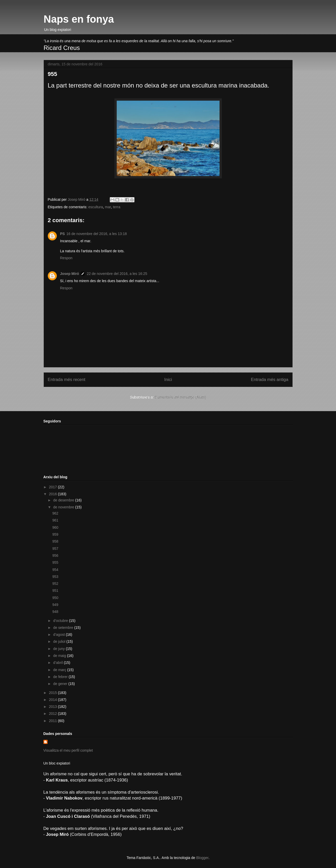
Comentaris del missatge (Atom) (180, 397)
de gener (61, 684)
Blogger (202, 858)
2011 (53, 721)
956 (55, 555)
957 (55, 549)
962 (55, 513)
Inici (168, 380)
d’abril (58, 663)
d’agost (60, 635)
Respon (66, 258)
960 (55, 527)
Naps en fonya (79, 19)
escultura (96, 207)
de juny (60, 649)
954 (55, 570)
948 (55, 612)
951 (55, 591)
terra (117, 207)
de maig (60, 656)
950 (55, 598)
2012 (53, 714)
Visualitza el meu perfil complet (68, 750)
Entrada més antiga (270, 380)
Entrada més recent (67, 380)
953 (55, 577)
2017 (53, 487)
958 (55, 541)
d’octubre (61, 621)
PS (63, 234)
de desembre (64, 500)
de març (60, 670)
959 (55, 534)
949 (55, 605)
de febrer (61, 677)
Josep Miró (70, 274)
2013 (53, 707)
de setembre (64, 628)
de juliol (60, 641)
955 (55, 562)
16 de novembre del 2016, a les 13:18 (97, 234)
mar (108, 207)
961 (55, 520)
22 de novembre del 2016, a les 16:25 (117, 274)
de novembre (64, 507)
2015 (53, 693)
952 (55, 584)
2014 (53, 700)
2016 (53, 494)
